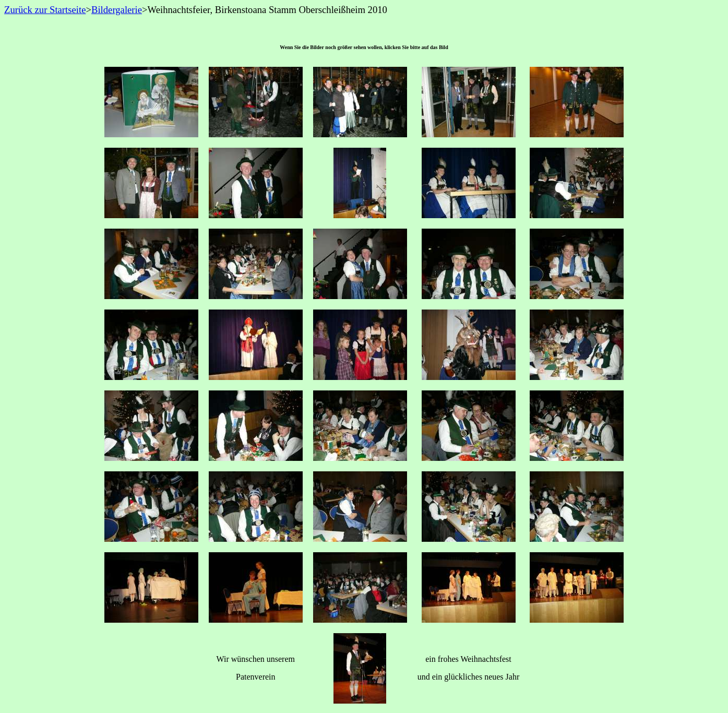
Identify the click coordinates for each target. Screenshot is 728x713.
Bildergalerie (117, 10)
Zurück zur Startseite (45, 10)
